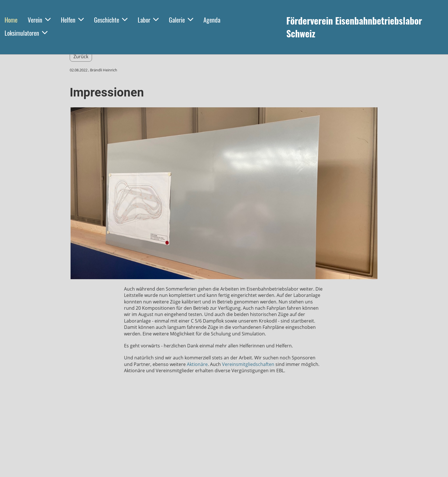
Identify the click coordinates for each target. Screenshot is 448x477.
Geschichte (111, 20)
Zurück (81, 57)
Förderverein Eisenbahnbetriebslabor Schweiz (354, 27)
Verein (39, 20)
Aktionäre (197, 364)
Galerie (181, 20)
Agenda (212, 20)
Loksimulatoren (26, 33)
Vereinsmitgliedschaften (248, 364)
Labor (148, 20)
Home (11, 20)
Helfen (72, 20)
